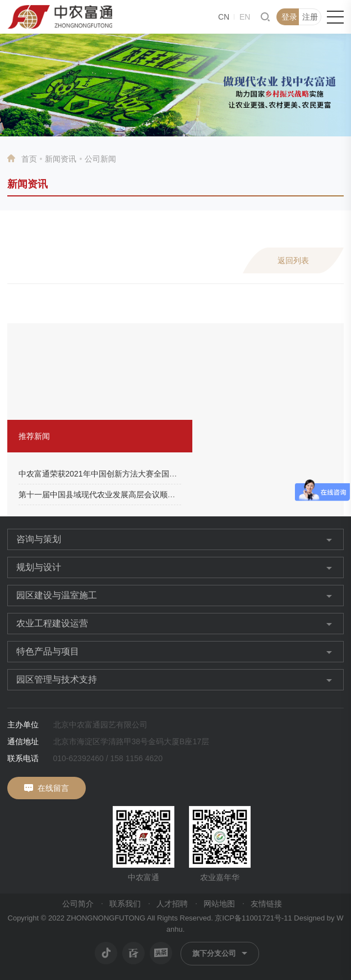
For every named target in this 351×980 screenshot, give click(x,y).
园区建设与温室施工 (57, 595)
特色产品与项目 (48, 651)
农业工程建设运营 (52, 623)
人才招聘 (172, 904)
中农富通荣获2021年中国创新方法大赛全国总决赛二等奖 (117, 474)
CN (224, 17)
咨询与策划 (39, 539)
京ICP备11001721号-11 (253, 918)
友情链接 (266, 904)
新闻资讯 (61, 159)
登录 (289, 17)
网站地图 (219, 904)
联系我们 (125, 904)
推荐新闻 (34, 436)
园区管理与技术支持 (57, 679)
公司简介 (78, 904)
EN (245, 17)
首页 (29, 159)
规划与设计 (39, 567)
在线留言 (53, 788)
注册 (310, 17)
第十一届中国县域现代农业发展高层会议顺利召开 (105, 494)
